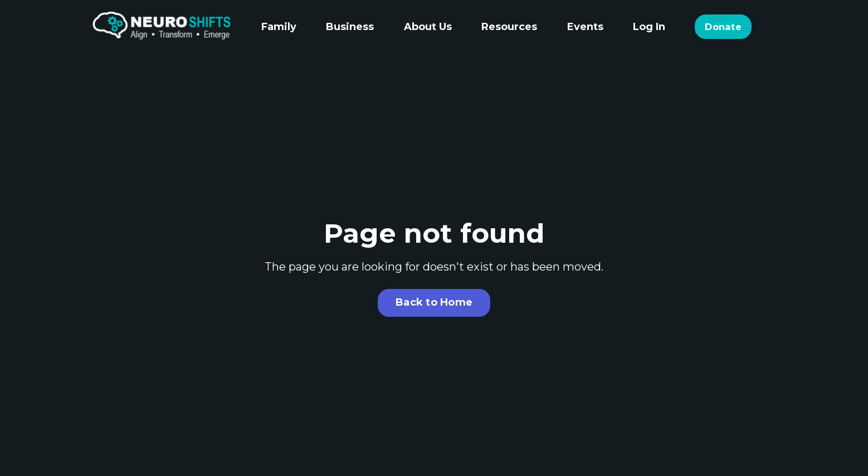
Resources (509, 27)
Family (279, 27)
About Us (428, 27)
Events (585, 27)
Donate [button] (723, 27)
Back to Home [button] (434, 302)
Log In (649, 27)
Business (350, 27)
